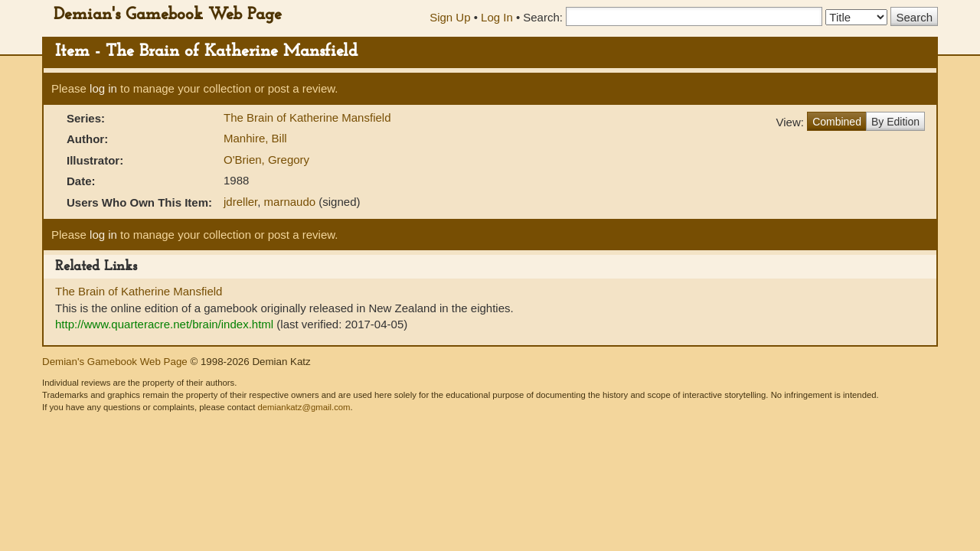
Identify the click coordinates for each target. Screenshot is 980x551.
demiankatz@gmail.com (304, 407)
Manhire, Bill (255, 138)
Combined (837, 122)
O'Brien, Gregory (266, 160)
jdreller (240, 202)
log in (103, 88)
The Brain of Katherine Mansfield (307, 117)
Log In (497, 17)
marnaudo (290, 202)
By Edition (895, 122)
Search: (543, 17)
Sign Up (450, 17)
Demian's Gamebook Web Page (168, 15)
